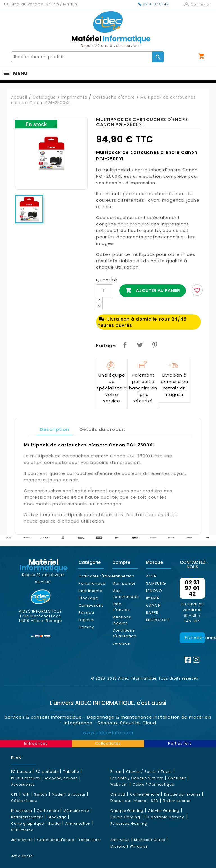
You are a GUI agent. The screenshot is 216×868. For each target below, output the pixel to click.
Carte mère (48, 811)
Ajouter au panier (153, 291)
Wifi (26, 794)
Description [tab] (55, 430)
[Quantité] (104, 291)
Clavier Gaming (164, 811)
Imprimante (91, 591)
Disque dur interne (128, 801)
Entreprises (36, 743)
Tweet (140, 345)
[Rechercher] (82, 57)
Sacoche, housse (61, 778)
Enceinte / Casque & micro (137, 778)
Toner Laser (90, 840)
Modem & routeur (69, 794)
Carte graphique (27, 823)
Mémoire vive (76, 811)
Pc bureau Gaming (129, 823)
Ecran (116, 772)
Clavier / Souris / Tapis (149, 772)
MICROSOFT (158, 620)
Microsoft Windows (129, 846)
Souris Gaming (125, 817)
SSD (155, 801)
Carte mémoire (145, 794)
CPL (14, 794)
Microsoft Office (150, 840)
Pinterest (155, 345)
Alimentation (78, 823)
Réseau (86, 613)
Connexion (123, 576)
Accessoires (23, 784)
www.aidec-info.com (108, 733)
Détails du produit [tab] (103, 430)
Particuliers (180, 743)
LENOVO (154, 591)
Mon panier (124, 583)
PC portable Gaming (165, 817)
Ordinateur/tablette (99, 576)
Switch (41, 794)
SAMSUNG (156, 583)
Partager (125, 345)
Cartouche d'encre (56, 840)
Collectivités (108, 743)
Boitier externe (177, 801)
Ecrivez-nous (195, 638)
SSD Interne (22, 830)
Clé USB (118, 794)
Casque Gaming (127, 811)
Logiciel (86, 620)
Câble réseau (24, 801)
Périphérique (92, 583)
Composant (91, 605)
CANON (153, 605)
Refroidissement (27, 817)
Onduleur (177, 778)
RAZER (152, 613)
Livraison (121, 643)
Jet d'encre (22, 840)
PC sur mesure (25, 778)
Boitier (55, 823)
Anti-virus (120, 840)
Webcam (119, 784)
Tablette (71, 772)
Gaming (87, 627)
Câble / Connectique (153, 784)
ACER (151, 576)
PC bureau (21, 772)
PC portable (47, 772)
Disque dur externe (182, 794)
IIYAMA (153, 598)
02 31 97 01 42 (154, 4)
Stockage (88, 598)
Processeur (22, 811)
